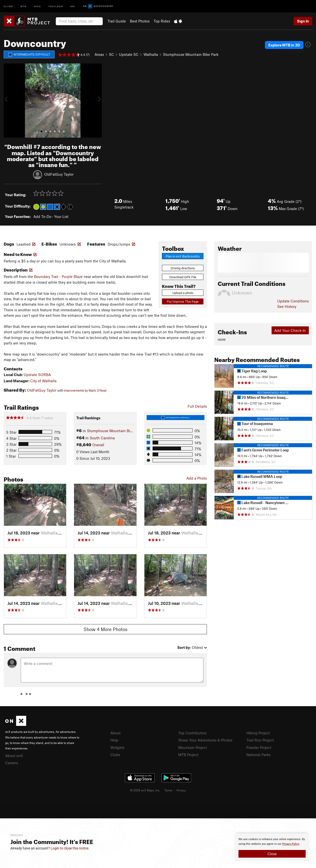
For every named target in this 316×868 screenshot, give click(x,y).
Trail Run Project (260, 740)
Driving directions (183, 268)
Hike (38, 6)
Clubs (115, 755)
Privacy (181, 790)
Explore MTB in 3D (284, 45)
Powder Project (259, 747)
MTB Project (188, 755)
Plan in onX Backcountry (183, 256)
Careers (12, 763)
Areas (99, 54)
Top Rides (162, 21)
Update (293, 301)
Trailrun (56, 6)
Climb (8, 6)
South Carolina (102, 438)
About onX (14, 756)
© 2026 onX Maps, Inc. (145, 790)
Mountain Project (193, 747)
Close (272, 854)
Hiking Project (258, 733)
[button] (9, 101)
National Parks (258, 755)
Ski (73, 6)
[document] (272, 847)
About (115, 733)
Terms (168, 790)
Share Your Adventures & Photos (205, 740)
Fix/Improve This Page (183, 301)
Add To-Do (42, 216)
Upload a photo (183, 293)
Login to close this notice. (70, 848)
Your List (61, 216)
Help (114, 740)
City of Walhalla (43, 381)
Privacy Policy (291, 844)
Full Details (197, 406)
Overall (98, 445)
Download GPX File (183, 277)
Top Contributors (192, 733)
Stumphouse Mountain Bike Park (191, 54)
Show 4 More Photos (105, 629)
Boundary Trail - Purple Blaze (58, 276)
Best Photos (140, 21)
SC (111, 54)
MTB (24, 6)
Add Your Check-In (290, 330)
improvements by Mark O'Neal (85, 390)
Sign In (303, 21)
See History (287, 306)
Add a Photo (197, 478)
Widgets (117, 747)
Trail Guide (117, 21)
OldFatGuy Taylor (59, 174)
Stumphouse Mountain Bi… (110, 431)
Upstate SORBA (37, 375)
